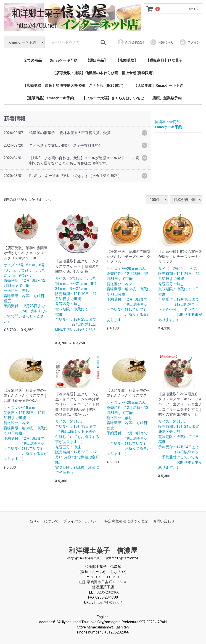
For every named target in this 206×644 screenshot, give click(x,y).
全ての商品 (33, 60)
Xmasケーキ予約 (64, 60)
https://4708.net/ (108, 602)
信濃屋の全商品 (167, 122)
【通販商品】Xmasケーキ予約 (49, 98)
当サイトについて (44, 521)
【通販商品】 (97, 60)
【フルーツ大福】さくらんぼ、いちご (113, 98)
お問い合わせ (164, 521)
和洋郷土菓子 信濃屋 (103, 550)
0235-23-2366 (108, 592)
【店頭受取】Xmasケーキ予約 (158, 86)
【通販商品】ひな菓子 (164, 60)
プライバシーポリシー (82, 521)
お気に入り (162, 42)
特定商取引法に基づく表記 (126, 521)
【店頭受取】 (127, 60)
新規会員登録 (131, 42)
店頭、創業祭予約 (167, 98)
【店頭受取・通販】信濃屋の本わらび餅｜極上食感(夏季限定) (103, 73)
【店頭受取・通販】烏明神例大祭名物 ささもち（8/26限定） (74, 86)
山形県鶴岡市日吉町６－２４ (103, 582)
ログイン (190, 42)
